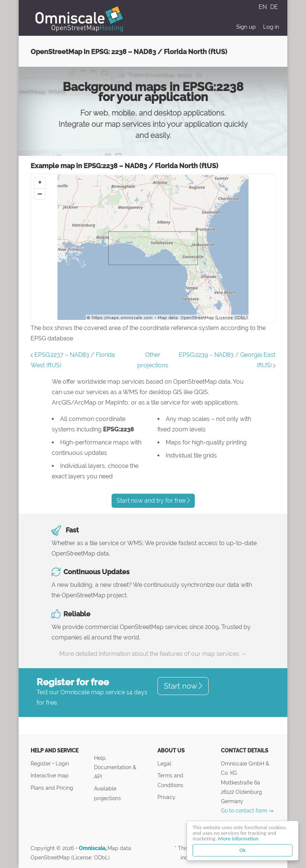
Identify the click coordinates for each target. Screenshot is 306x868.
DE (274, 7)
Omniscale (92, 848)
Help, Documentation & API (115, 767)
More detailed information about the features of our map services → (153, 654)
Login (62, 763)
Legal (164, 763)
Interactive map (50, 775)
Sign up (246, 27)
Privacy (166, 797)
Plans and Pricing (52, 788)
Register (41, 763)
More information (238, 839)
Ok (243, 850)
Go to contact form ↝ (247, 810)
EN (263, 7)
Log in (271, 27)
